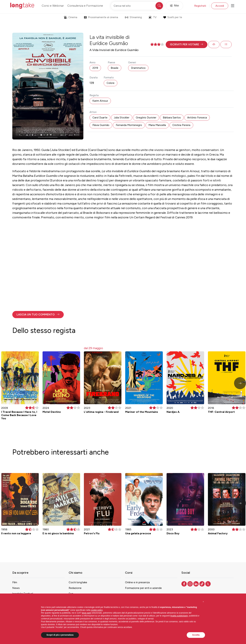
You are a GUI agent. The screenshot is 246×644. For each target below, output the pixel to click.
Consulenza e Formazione (85, 6)
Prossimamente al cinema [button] (101, 17)
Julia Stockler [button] (122, 118)
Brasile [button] (115, 68)
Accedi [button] (220, 6)
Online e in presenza (137, 582)
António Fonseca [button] (197, 118)
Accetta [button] (196, 635)
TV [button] (153, 17)
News (16, 588)
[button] (187, 44)
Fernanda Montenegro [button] (129, 125)
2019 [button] (95, 68)
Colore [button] (111, 83)
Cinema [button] (71, 17)
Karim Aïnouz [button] (100, 101)
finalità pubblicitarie (179, 616)
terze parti (86, 613)
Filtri (174, 6)
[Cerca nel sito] (137, 6)
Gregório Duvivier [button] (146, 118)
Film (15, 582)
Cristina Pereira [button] (181, 125)
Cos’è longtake (78, 582)
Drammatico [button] (138, 68)
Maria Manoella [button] (157, 125)
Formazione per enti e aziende (143, 588)
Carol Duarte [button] (100, 118)
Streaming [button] (133, 17)
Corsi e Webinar (53, 6)
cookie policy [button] (97, 610)
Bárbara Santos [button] (172, 118)
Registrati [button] (200, 6)
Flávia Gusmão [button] (101, 125)
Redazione (75, 588)
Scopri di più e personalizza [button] (60, 635)
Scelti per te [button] (173, 17)
